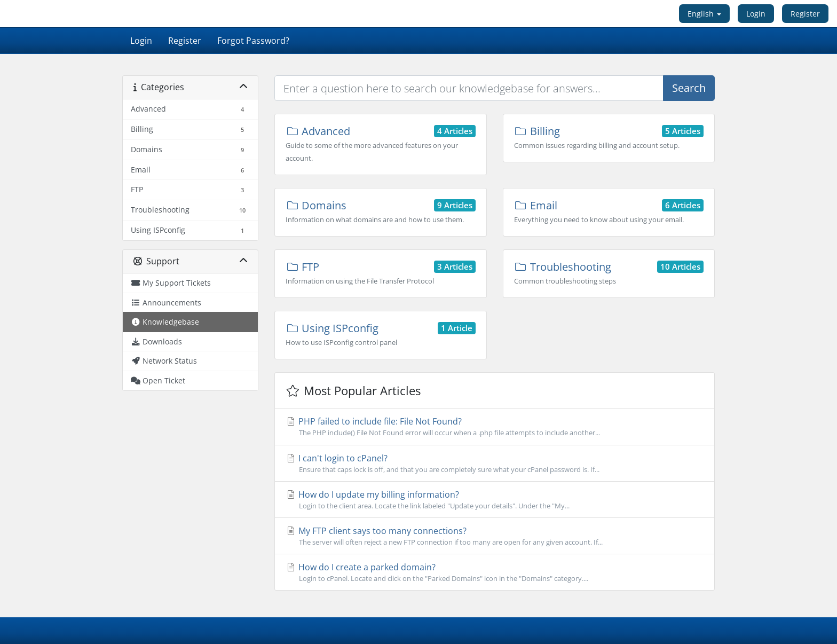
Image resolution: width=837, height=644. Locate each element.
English (704, 14)
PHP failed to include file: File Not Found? (495, 427)
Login (756, 14)
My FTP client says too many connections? (495, 536)
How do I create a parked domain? (495, 572)
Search (689, 88)
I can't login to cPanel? (495, 464)
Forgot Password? (253, 41)
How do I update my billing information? (495, 500)
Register (805, 14)
